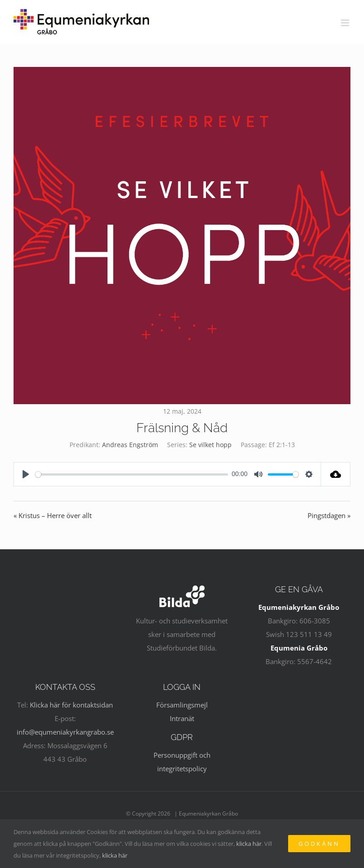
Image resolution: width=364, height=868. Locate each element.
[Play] (26, 474)
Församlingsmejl (182, 705)
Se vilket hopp (210, 445)
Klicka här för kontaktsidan (71, 705)
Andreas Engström (130, 445)
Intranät (182, 718)
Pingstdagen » (329, 515)
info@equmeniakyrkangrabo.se (65, 732)
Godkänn (319, 844)
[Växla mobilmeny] (346, 23)
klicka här (249, 844)
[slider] (132, 474)
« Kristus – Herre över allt (53, 515)
